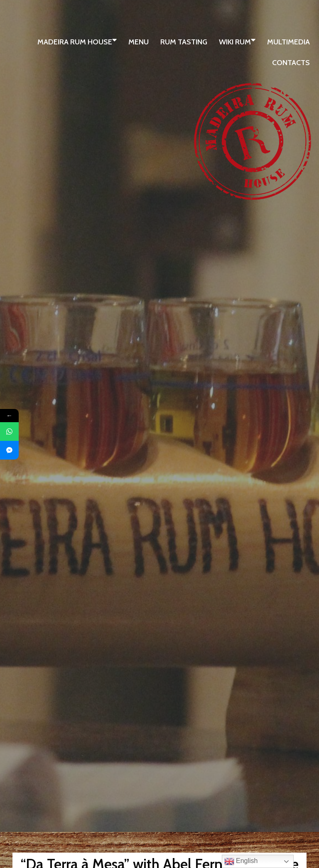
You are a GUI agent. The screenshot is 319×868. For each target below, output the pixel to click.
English (241, 861)
